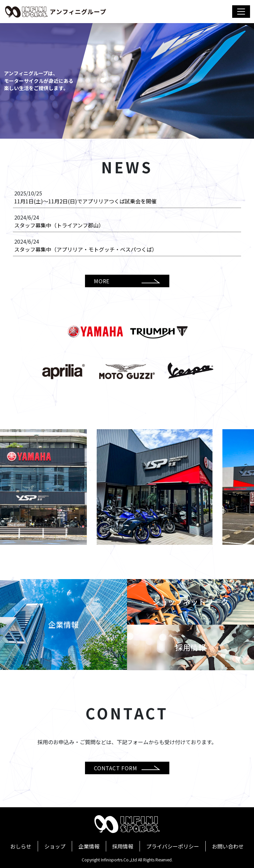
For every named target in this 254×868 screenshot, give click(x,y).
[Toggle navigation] (241, 12)
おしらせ (21, 846)
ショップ (55, 846)
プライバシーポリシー (173, 846)
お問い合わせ (228, 846)
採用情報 (123, 846)
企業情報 (89, 846)
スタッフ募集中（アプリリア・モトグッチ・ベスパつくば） (86, 249)
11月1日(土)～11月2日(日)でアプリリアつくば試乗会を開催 (85, 201)
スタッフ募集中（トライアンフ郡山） (59, 225)
